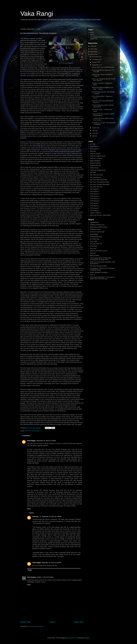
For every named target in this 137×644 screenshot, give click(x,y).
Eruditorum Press (95, 229)
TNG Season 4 (95, 196)
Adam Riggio (31, 441)
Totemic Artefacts (95, 213)
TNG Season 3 (95, 194)
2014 (92, 52)
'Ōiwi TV (93, 275)
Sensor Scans (94, 168)
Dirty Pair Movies (95, 154)
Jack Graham (31, 577)
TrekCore (93, 253)
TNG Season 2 (95, 191)
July (94, 130)
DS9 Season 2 (95, 149)
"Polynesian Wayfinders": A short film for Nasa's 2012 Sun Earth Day (102, 278)
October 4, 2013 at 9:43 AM (45, 577)
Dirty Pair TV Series (96, 158)
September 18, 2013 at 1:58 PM (52, 517)
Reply (29, 509)
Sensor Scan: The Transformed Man (103, 67)
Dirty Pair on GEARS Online (99, 227)
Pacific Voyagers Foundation (99, 272)
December (96, 57)
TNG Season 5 (95, 199)
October (95, 62)
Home (52, 622)
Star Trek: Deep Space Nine (99, 180)
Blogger (87, 638)
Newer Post (25, 622)
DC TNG (93, 144)
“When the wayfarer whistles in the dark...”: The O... (102, 88)
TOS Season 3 (95, 210)
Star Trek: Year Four (96, 187)
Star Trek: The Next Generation (100, 184)
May (94, 136)
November (96, 60)
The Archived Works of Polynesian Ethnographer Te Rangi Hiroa (101, 259)
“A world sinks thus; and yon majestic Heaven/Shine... (103, 115)
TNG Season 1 (95, 189)
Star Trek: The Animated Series (100, 182)
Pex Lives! (93, 248)
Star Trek (28, 431)
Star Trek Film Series (96, 175)
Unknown (35, 517)
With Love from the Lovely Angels (100, 215)
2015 (92, 49)
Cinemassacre (94, 222)
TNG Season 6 (95, 201)
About (92, 35)
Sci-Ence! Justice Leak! (97, 232)
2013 (92, 54)
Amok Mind (93, 246)
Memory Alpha (94, 255)
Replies (32, 513)
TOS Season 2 (36, 431)
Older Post (79, 622)
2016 (92, 46)
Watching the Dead (96, 237)
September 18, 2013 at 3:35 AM (46, 441)
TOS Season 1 (95, 206)
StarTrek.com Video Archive (99, 251)
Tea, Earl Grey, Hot (96, 244)
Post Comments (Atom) (36, 626)
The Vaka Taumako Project (98, 266)
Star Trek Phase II (96, 177)
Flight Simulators (95, 161)
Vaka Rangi (37, 14)
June (94, 133)
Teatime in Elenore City (97, 225)
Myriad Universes (95, 163)
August (95, 128)
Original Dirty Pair (95, 165)
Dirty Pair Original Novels (98, 156)
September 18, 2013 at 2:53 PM (51, 563)
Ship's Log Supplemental (98, 170)
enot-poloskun (72, 638)
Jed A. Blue (94, 241)
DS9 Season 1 (95, 146)
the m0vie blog (95, 239)
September (96, 65)
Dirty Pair (93, 151)
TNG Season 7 (95, 203)
